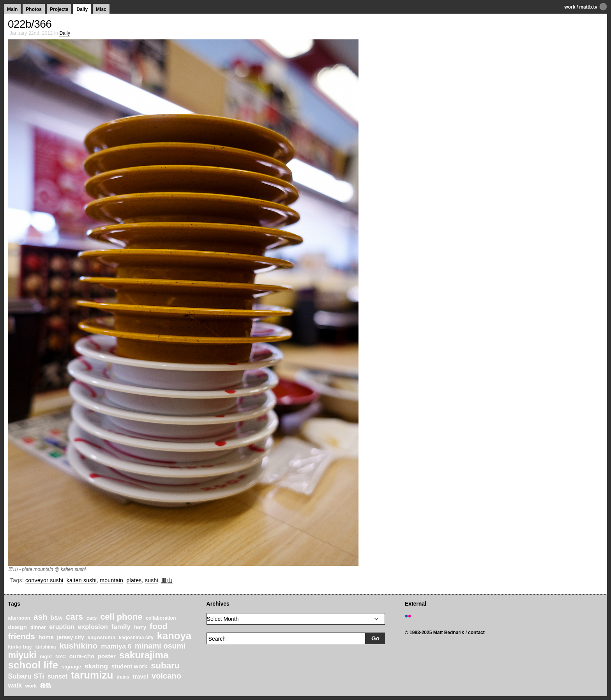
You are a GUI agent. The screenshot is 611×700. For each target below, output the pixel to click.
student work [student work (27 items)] (130, 666)
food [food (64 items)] (159, 626)
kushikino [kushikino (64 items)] (78, 646)
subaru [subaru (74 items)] (165, 665)
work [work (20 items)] (31, 686)
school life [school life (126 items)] (33, 665)
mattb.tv (588, 7)
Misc (101, 9)
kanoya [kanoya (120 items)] (174, 636)
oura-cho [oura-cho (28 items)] (82, 656)
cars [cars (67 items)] (74, 617)
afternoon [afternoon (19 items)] (19, 618)
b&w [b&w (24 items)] (57, 618)
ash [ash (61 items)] (41, 617)
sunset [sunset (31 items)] (57, 676)
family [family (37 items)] (121, 627)
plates (134, 580)
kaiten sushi (82, 580)
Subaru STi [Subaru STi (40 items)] (26, 676)
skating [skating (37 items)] (96, 666)
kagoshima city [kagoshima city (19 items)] (136, 638)
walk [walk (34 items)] (15, 685)
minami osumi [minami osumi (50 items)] (160, 646)
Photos (34, 9)
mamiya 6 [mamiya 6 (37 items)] (116, 646)
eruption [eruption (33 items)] (62, 627)
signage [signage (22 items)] (71, 667)
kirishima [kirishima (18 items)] (46, 647)
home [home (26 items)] (46, 637)
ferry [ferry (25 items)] (140, 627)
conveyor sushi (44, 580)
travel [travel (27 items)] (141, 677)
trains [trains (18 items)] (123, 677)
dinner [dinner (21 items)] (38, 627)
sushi (152, 580)
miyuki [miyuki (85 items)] (22, 655)
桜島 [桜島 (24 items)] (46, 686)
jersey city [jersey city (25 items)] (71, 637)
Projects (59, 9)
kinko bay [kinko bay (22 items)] (20, 647)
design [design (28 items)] (17, 627)
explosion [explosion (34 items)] (93, 627)
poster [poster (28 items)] (107, 656)
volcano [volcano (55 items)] (166, 676)
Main (12, 9)
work (570, 7)
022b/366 (30, 24)
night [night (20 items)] (46, 657)
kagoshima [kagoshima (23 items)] (102, 637)
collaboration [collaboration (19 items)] (161, 618)
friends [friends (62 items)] (21, 636)
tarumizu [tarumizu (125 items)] (92, 675)
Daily (82, 9)
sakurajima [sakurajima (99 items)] (144, 655)
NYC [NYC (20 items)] (61, 657)
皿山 (167, 580)
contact (476, 633)
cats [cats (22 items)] (92, 618)
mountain (111, 580)
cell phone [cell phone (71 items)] (121, 617)
